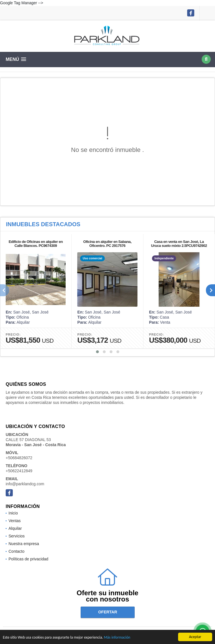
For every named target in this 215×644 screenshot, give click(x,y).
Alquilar (15, 528)
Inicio (13, 513)
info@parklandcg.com (25, 484)
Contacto (16, 551)
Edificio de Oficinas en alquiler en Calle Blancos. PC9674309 (36, 244)
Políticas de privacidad (28, 559)
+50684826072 (19, 458)
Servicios (17, 536)
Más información (117, 638)
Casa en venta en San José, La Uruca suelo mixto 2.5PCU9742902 (179, 244)
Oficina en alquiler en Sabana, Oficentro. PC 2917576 (107, 244)
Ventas (15, 521)
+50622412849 (19, 471)
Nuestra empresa (24, 544)
